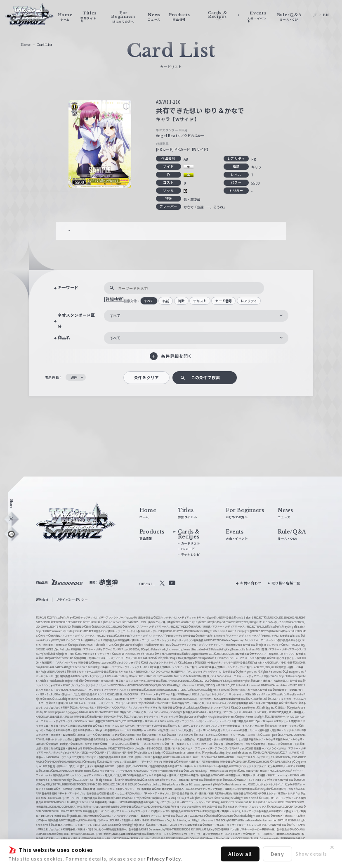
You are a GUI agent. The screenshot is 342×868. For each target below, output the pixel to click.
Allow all (240, 854)
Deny (277, 854)
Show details (311, 854)
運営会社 (42, 600)
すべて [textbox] (115, 315)
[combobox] (196, 316)
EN (326, 15)
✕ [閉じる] (332, 847)
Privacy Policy (164, 859)
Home (26, 45)
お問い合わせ (251, 583)
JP (315, 15)
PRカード (188, 549)
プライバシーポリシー (72, 600)
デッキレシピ (191, 555)
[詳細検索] (114, 299)
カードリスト (191, 543)
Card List (44, 45)
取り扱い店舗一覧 (286, 583)
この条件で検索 (205, 377)
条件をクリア (146, 377)
